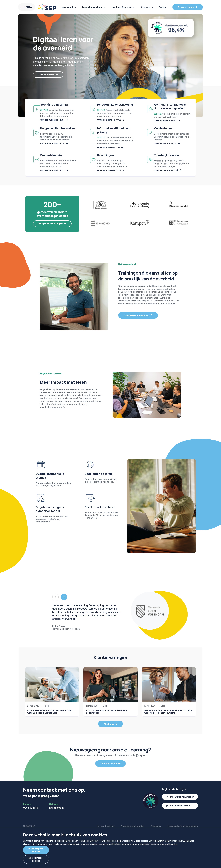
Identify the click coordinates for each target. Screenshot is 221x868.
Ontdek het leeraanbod (137, 351)
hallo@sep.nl (138, 791)
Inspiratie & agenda (122, 7)
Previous (55, 633)
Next (64, 633)
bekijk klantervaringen (51, 260)
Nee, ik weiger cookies (45, 860)
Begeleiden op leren (92, 7)
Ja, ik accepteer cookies (45, 851)
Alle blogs (109, 760)
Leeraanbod (67, 7)
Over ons (146, 7)
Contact (163, 7)
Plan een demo (186, 7)
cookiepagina (171, 845)
